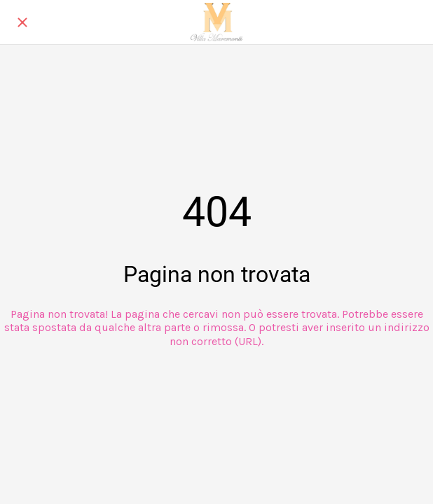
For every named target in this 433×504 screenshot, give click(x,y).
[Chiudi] (22, 22)
